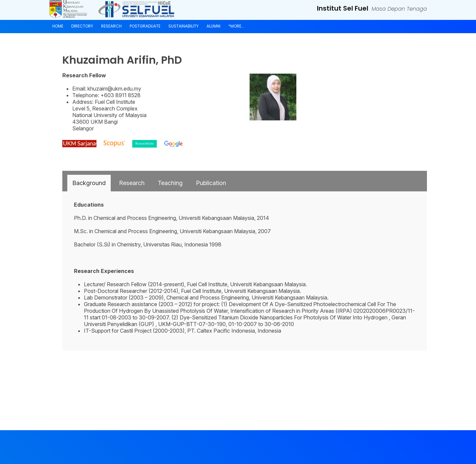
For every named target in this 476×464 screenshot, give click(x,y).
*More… (236, 26)
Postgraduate (145, 26)
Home (58, 26)
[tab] (89, 183)
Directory (82, 26)
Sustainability (183, 26)
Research (111, 26)
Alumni (213, 26)
